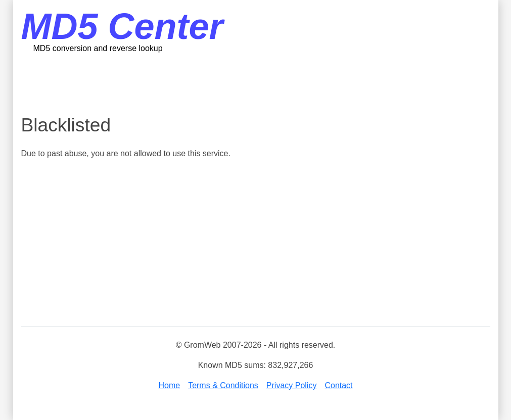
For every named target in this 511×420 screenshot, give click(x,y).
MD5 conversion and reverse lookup (98, 48)
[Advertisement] (256, 83)
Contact (338, 385)
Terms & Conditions (223, 385)
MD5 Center (122, 26)
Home (169, 385)
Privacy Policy (292, 385)
